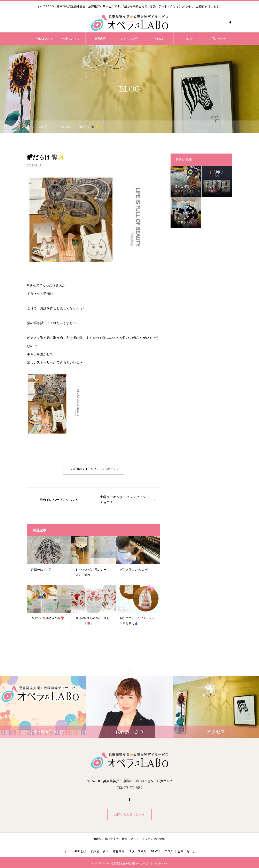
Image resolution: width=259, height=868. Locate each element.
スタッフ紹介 (129, 39)
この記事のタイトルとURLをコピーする (94, 469)
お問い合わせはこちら (129, 815)
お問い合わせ (218, 39)
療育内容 (100, 39)
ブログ (188, 39)
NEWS (159, 39)
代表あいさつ (71, 39)
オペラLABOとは (42, 39)
